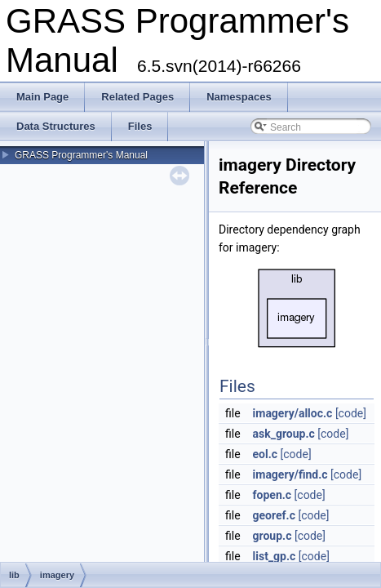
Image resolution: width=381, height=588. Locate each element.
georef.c (274, 515)
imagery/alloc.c (293, 413)
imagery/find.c (290, 474)
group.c (272, 536)
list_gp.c (275, 556)
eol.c (266, 454)
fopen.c (272, 495)
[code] (351, 413)
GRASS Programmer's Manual (81, 155)
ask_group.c (284, 434)
